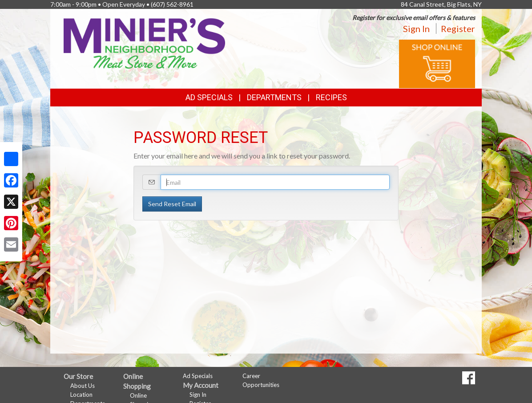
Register (458, 28)
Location (81, 395)
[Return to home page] (144, 43)
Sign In (416, 28)
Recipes (331, 97)
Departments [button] (274, 97)
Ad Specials (209, 97)
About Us (83, 386)
